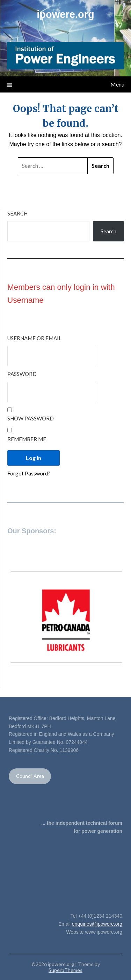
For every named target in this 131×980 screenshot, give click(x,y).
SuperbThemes (65, 970)
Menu (117, 84)
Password (22, 374)
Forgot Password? (29, 473)
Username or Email (34, 338)
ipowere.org (65, 14)
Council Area (30, 776)
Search (17, 213)
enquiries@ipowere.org (97, 924)
